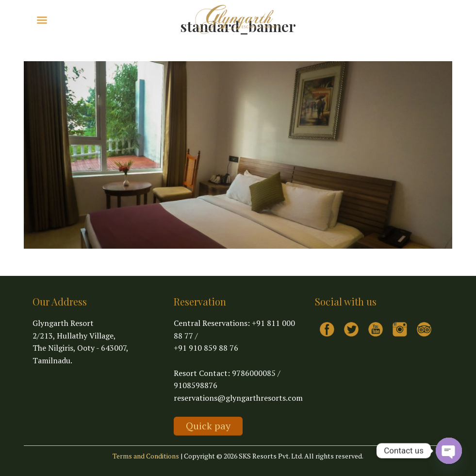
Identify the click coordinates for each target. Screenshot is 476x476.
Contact (160, 19)
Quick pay (208, 426)
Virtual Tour (119, 19)
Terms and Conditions (146, 456)
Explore (73, 19)
